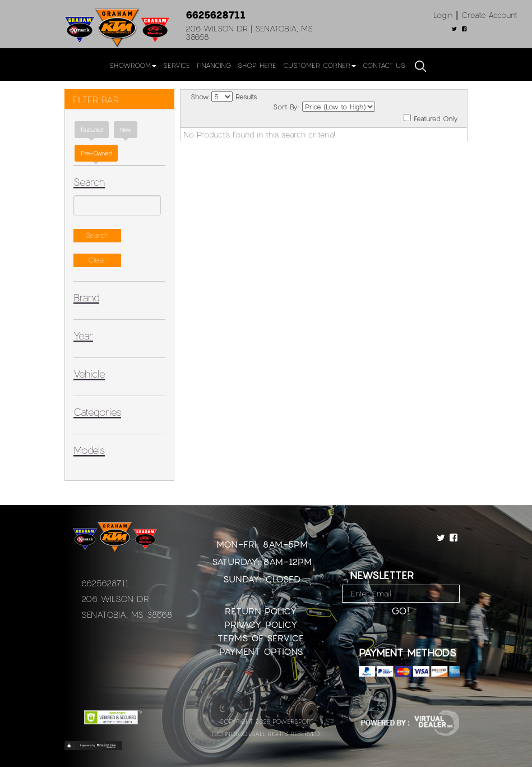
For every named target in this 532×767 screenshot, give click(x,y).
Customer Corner (320, 65)
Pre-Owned (96, 153)
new (126, 130)
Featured (92, 130)
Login (443, 15)
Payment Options (261, 651)
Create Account (489, 15)
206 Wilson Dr (115, 599)
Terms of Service (261, 638)
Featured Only (431, 118)
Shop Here (257, 65)
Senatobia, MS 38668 (127, 614)
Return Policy (261, 611)
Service (177, 65)
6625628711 (216, 15)
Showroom (133, 65)
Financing (214, 65)
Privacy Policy (261, 624)
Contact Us (384, 65)
